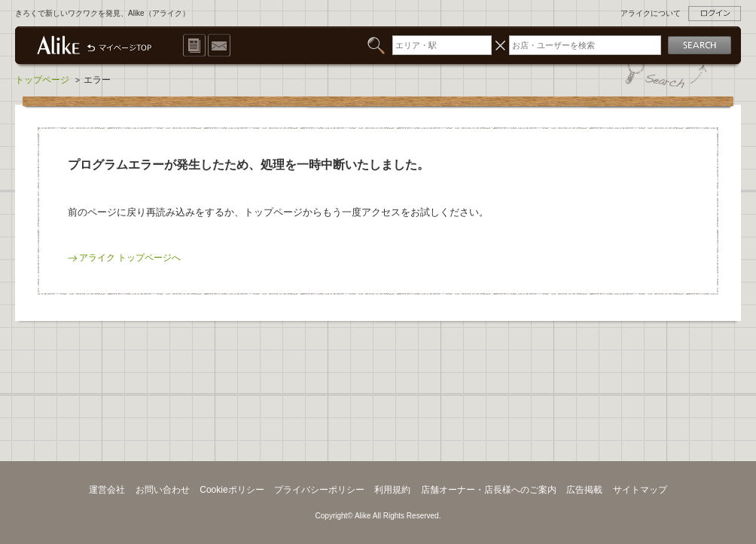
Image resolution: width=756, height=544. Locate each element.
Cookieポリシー (232, 490)
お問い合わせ (163, 490)
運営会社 (107, 490)
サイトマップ (640, 490)
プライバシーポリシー (319, 490)
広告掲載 (584, 490)
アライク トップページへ (130, 258)
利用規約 (392, 490)
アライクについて (651, 13)
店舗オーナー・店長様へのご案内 (489, 490)
